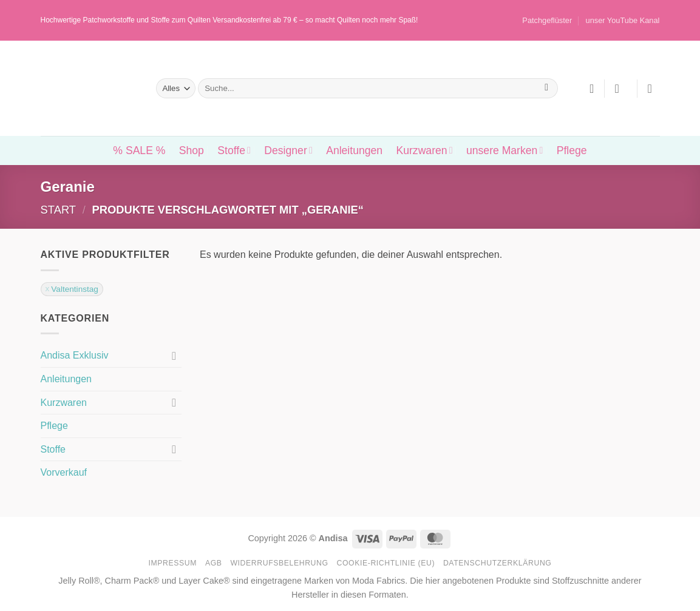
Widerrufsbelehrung (279, 563)
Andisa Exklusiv (75, 355)
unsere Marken (505, 150)
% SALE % (139, 150)
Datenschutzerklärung (498, 563)
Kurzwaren (424, 150)
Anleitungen (354, 150)
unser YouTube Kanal (623, 20)
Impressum (173, 563)
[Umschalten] (174, 356)
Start (59, 210)
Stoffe (234, 150)
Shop (192, 150)
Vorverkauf (64, 472)
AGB (214, 563)
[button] (621, 89)
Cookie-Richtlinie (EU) (386, 563)
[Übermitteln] (547, 89)
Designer (288, 150)
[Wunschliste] (592, 89)
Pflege (572, 150)
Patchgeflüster (547, 20)
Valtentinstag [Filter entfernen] (75, 289)
